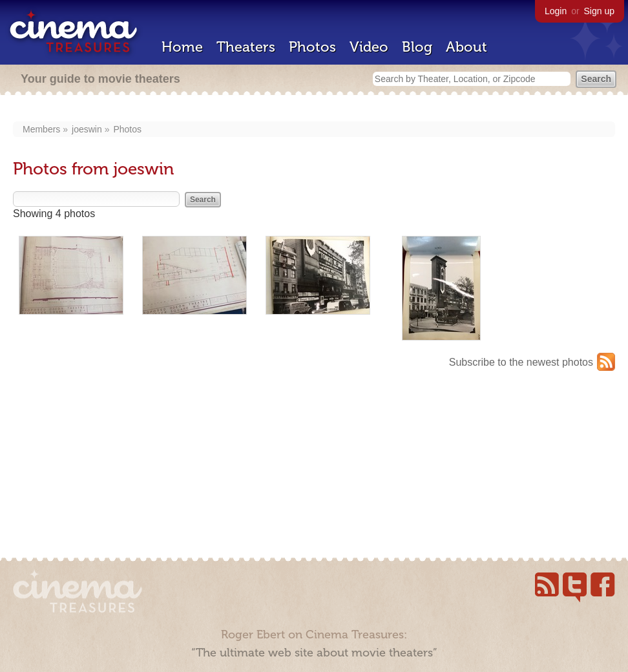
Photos (312, 47)
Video (369, 47)
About (466, 47)
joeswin (87, 129)
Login (556, 11)
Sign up (599, 11)
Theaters (246, 47)
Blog (417, 47)
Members (41, 129)
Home (182, 47)
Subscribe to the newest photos (521, 362)
